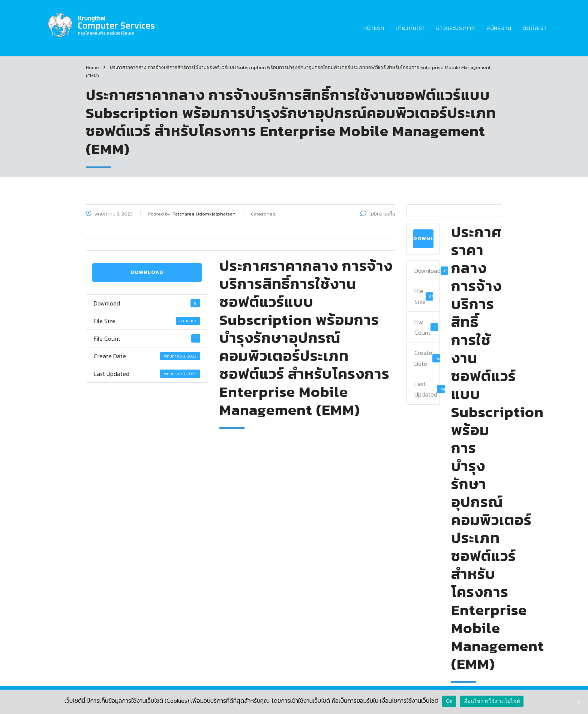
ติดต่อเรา (535, 28)
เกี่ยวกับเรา (410, 28)
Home (92, 67)
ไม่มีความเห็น (378, 214)
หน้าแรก (374, 28)
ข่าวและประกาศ (456, 28)
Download (147, 272)
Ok (449, 701)
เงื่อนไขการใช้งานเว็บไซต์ (492, 701)
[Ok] (579, 702)
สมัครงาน (499, 28)
